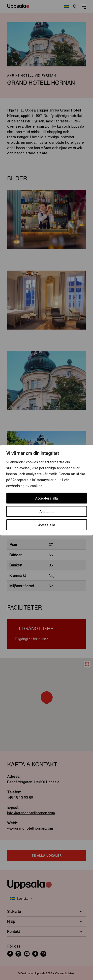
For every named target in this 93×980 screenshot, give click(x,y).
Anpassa (46, 511)
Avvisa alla (47, 525)
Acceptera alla (46, 498)
